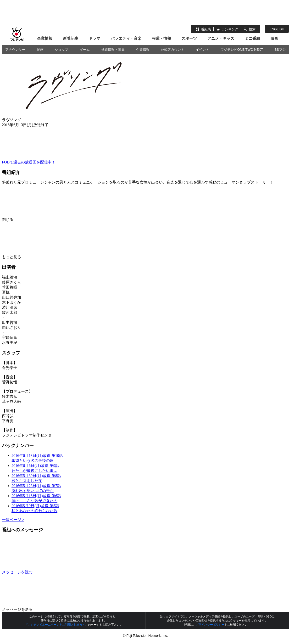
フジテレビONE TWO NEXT (242, 50)
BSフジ (280, 50)
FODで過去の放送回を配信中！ (29, 162)
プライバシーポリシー (210, 625)
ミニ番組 (252, 38)
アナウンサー (15, 50)
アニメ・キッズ (221, 38)
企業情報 (45, 38)
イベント (202, 50)
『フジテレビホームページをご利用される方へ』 (56, 625)
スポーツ (189, 38)
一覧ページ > (13, 520)
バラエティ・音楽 (126, 38)
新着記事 (71, 38)
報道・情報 (161, 38)
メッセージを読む (54, 572)
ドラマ (94, 38)
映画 (274, 38)
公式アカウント (172, 50)
